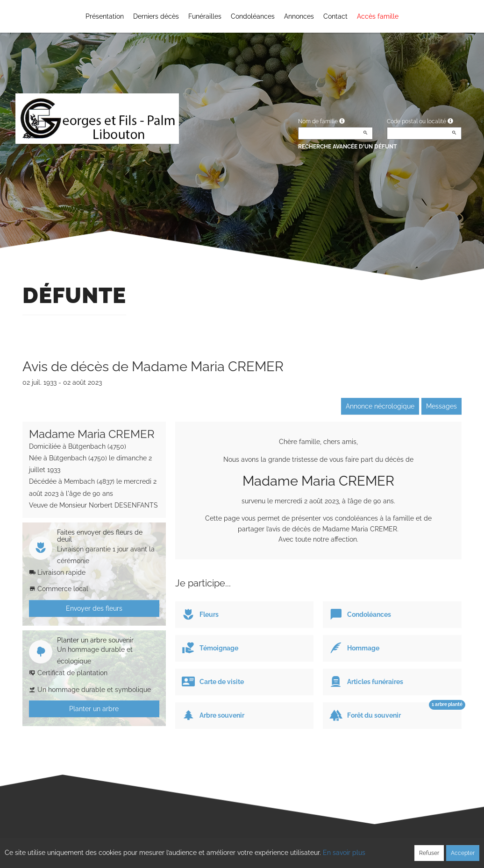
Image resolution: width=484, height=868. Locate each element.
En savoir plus (344, 853)
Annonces (299, 16)
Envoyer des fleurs (94, 608)
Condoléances (253, 16)
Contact (335, 16)
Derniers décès (156, 16)
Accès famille (378, 16)
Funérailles (205, 16)
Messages (441, 406)
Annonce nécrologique (380, 406)
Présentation (105, 16)
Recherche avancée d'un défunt (347, 147)
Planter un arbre (94, 709)
